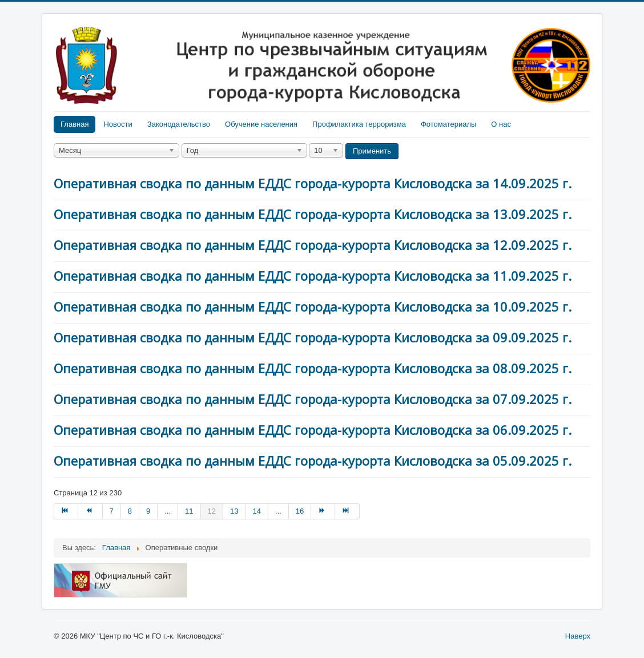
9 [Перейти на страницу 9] (148, 511)
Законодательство (179, 124)
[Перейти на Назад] (90, 511)
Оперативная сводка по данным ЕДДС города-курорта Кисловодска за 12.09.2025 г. (313, 245)
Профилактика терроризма (359, 124)
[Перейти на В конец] (347, 511)
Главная (75, 124)
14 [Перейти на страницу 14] (256, 511)
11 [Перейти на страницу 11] (189, 511)
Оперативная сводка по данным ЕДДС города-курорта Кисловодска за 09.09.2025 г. (313, 337)
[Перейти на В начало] (66, 511)
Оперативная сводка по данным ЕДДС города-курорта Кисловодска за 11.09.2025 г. (313, 276)
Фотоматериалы (448, 124)
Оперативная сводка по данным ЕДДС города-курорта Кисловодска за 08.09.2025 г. (313, 368)
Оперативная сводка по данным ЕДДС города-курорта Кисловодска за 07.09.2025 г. (313, 399)
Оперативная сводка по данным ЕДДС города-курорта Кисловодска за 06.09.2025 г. (313, 430)
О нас (501, 124)
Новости (118, 124)
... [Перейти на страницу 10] (168, 511)
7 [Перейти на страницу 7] (112, 511)
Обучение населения (261, 124)
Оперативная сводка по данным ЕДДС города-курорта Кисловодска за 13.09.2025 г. (313, 214)
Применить (372, 151)
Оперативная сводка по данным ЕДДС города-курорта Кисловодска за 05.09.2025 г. (313, 461)
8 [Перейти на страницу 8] (130, 511)
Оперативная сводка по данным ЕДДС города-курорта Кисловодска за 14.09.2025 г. (313, 183)
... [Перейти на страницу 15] (278, 511)
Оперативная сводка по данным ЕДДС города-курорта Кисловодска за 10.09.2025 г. (313, 306)
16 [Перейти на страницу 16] (300, 511)
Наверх (578, 636)
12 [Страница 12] (212, 511)
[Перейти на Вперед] (323, 511)
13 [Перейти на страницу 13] (234, 511)
